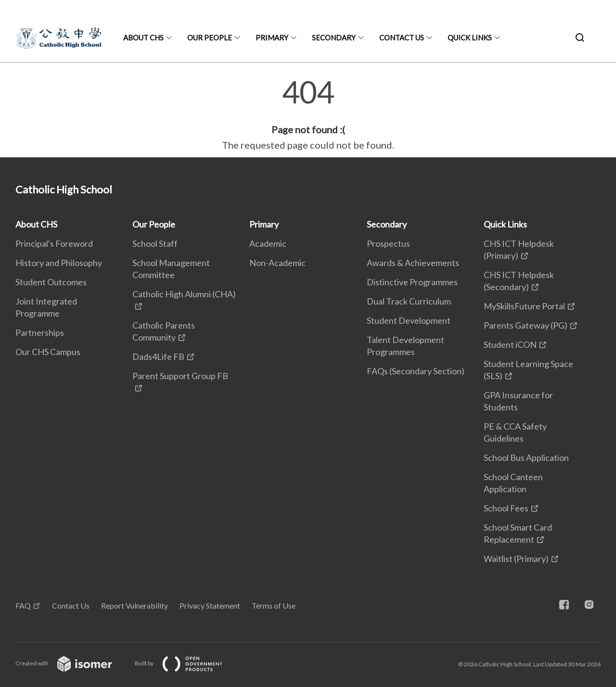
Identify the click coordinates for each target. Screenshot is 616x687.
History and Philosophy (59, 263)
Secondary (334, 38)
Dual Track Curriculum (409, 301)
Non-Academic (277, 263)
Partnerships (40, 332)
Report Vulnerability (135, 605)
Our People (210, 38)
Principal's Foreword (54, 243)
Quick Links (470, 38)
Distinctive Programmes (412, 282)
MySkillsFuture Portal (524, 306)
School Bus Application (526, 458)
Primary (272, 38)
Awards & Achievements (413, 263)
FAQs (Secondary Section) (416, 371)
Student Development (409, 320)
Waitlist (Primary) (516, 559)
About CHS (143, 38)
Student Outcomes (51, 282)
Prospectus (388, 243)
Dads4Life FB (158, 356)
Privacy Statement (210, 605)
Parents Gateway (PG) (526, 325)
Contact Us (402, 38)
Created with (71, 663)
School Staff (155, 243)
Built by (186, 663)
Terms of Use (274, 605)
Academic (268, 243)
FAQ (23, 605)
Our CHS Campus (48, 352)
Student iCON (510, 344)
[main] (308, 114)
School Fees (506, 508)
